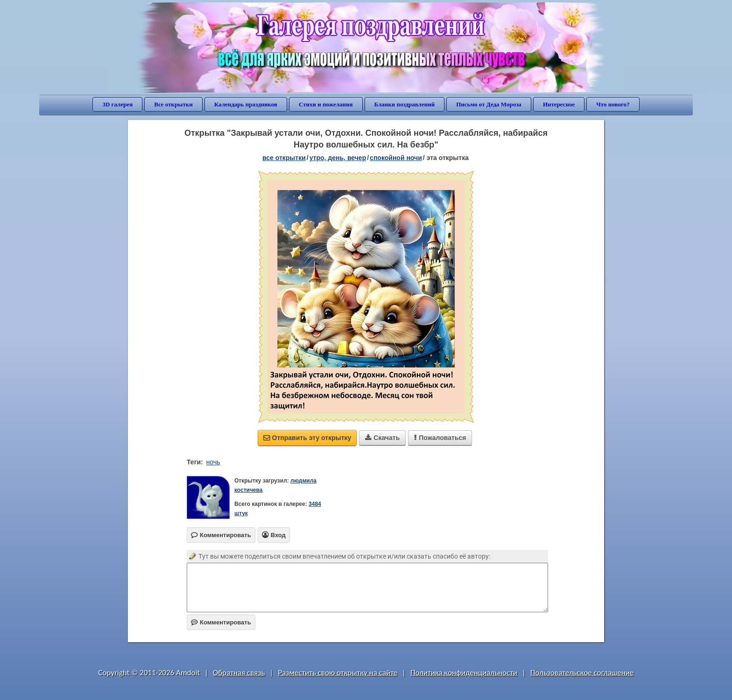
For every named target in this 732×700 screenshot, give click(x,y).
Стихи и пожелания (326, 104)
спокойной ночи (396, 158)
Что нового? (613, 104)
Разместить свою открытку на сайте (338, 673)
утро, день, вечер (338, 158)
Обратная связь (239, 673)
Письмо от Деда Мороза (489, 104)
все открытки (284, 158)
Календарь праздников (246, 104)
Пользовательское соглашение (582, 673)
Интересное (559, 104)
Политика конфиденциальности (464, 673)
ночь (213, 462)
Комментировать (221, 622)
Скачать (382, 438)
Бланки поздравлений (405, 104)
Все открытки (173, 104)
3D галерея (117, 104)
